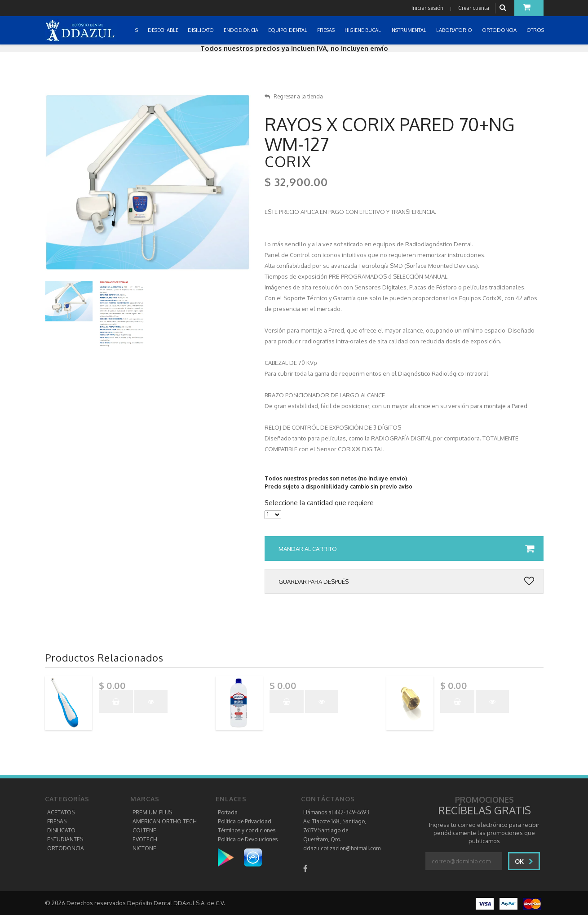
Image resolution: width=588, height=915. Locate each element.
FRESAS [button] (327, 30)
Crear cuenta (474, 8)
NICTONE (144, 848)
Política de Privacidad (245, 821)
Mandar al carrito (406, 549)
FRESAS (57, 821)
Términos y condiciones (247, 830)
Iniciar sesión (427, 8)
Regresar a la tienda (294, 96)
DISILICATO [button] (201, 30)
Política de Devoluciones (248, 839)
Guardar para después (406, 582)
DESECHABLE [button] (164, 30)
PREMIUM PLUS (152, 812)
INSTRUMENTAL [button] (409, 30)
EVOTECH (145, 839)
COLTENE (144, 830)
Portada (228, 812)
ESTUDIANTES (65, 839)
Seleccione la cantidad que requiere (319, 503)
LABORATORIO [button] (455, 30)
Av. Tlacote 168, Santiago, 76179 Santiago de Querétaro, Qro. (335, 830)
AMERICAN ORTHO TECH (165, 821)
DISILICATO (61, 830)
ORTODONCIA (66, 848)
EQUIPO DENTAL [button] (288, 30)
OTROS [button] (536, 30)
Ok (524, 861)
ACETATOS (61, 812)
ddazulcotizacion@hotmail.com (342, 848)
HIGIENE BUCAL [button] (363, 30)
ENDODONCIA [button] (242, 30)
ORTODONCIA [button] (500, 30)
